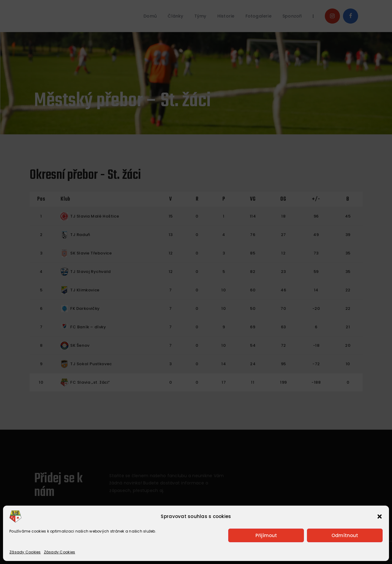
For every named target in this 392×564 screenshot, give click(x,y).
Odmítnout (345, 535)
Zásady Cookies (25, 552)
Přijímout (266, 535)
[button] (380, 516)
